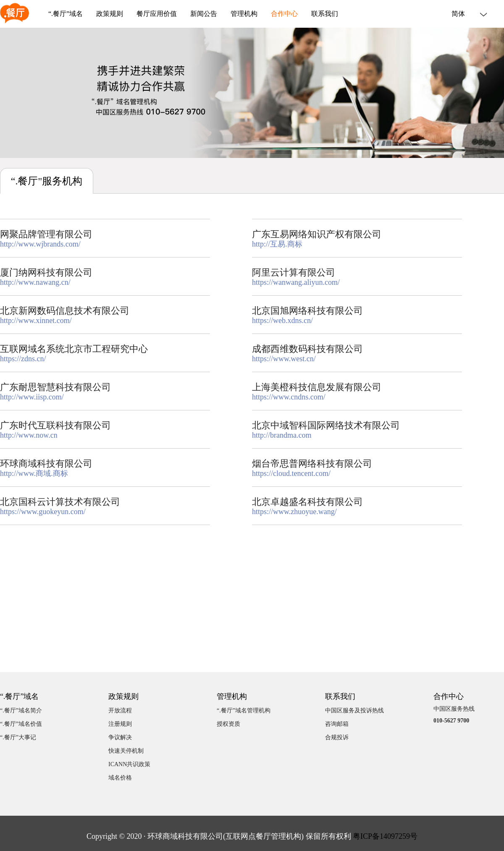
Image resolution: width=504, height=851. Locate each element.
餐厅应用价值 (157, 14)
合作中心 (284, 14)
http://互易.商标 (277, 244)
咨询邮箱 (337, 724)
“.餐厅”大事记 (18, 737)
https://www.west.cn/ (284, 359)
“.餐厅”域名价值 (21, 724)
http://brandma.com (282, 435)
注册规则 (120, 724)
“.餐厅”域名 (66, 14)
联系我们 (325, 14)
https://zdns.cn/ (23, 359)
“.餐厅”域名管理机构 (244, 710)
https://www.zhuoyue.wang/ (294, 512)
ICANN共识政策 (129, 764)
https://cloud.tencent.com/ (291, 473)
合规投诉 (337, 737)
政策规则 (110, 14)
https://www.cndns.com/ (289, 397)
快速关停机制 (126, 751)
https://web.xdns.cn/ (282, 320)
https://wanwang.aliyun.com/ (296, 282)
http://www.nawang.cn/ (35, 282)
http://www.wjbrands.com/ (40, 244)
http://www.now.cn (29, 435)
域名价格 (120, 778)
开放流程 (120, 710)
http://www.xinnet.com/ (36, 320)
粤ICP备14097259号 (385, 836)
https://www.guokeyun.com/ (43, 512)
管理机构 (244, 14)
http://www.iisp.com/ (32, 397)
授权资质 (228, 724)
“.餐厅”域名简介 (21, 710)
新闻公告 (204, 14)
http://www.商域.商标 (34, 473)
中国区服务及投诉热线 (354, 710)
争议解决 (120, 737)
